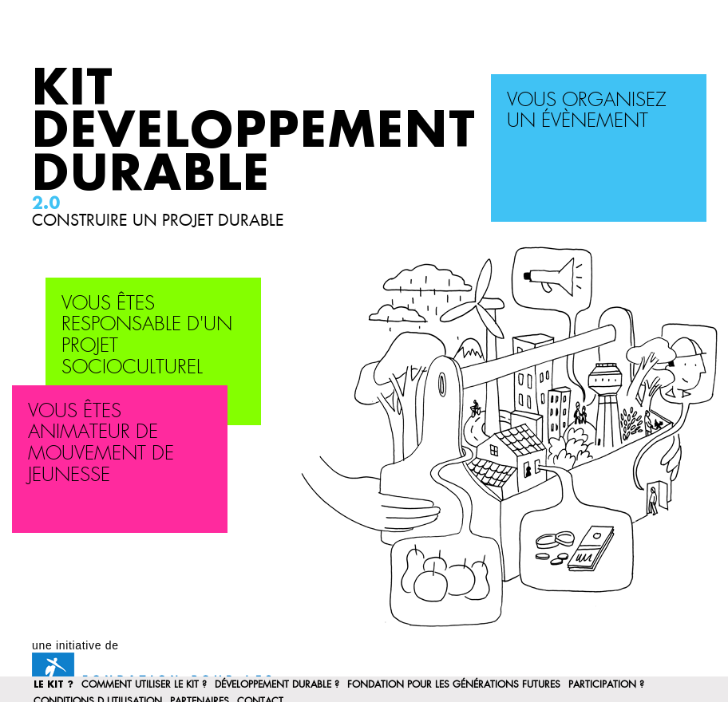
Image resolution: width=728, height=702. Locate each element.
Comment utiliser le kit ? (144, 684)
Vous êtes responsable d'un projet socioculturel (147, 335)
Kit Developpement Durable (254, 132)
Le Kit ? (53, 684)
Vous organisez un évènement (587, 111)
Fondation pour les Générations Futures (454, 684)
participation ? (606, 684)
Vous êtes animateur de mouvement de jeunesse (101, 443)
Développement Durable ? (277, 684)
